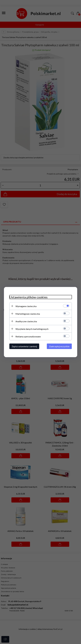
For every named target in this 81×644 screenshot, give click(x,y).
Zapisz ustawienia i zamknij (24, 346)
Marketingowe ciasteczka (28, 314)
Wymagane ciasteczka (26, 306)
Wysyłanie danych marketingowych (32, 329)
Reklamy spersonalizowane (28, 336)
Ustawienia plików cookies (28, 297)
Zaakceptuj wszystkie (59, 346)
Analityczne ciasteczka (26, 321)
